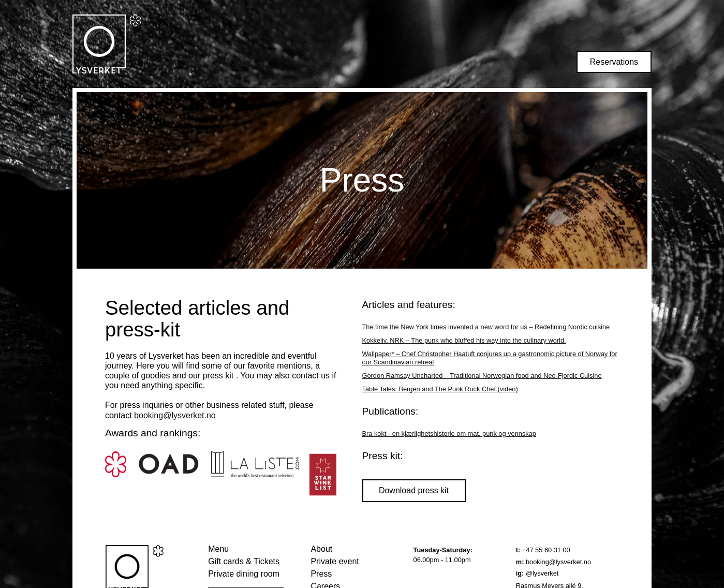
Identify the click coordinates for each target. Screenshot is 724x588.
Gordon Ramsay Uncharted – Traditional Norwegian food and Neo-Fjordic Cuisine (482, 376)
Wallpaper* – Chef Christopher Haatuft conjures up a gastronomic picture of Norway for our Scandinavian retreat (490, 358)
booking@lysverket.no (175, 415)
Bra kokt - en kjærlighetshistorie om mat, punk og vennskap (449, 433)
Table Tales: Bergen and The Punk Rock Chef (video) (440, 389)
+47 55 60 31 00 (543, 550)
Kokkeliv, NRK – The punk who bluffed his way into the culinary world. (464, 340)
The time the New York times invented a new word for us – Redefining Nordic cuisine (486, 327)
